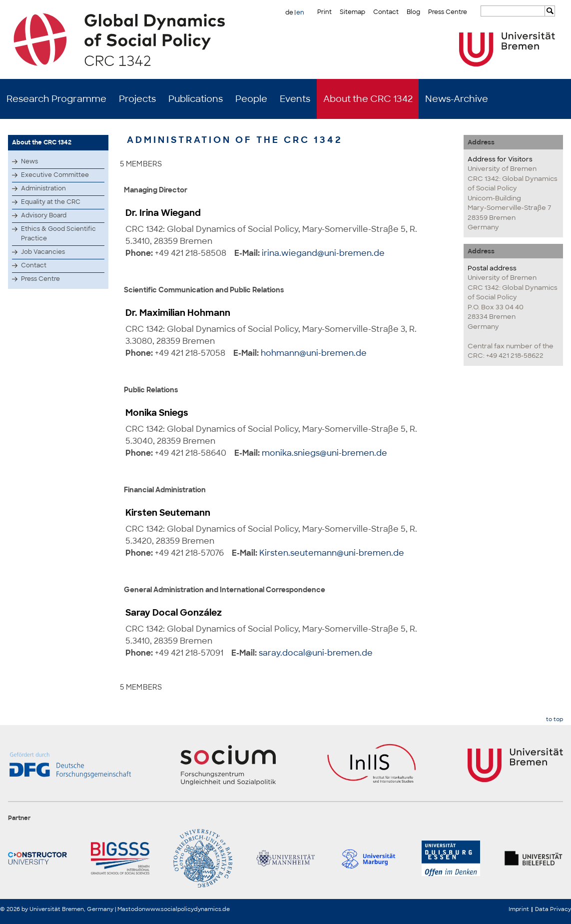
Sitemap (352, 12)
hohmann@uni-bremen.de (314, 353)
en (300, 12)
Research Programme (56, 99)
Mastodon (131, 909)
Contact (386, 12)
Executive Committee (55, 175)
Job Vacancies (43, 252)
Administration (43, 188)
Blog (413, 12)
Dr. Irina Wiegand (163, 213)
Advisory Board (44, 215)
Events (295, 99)
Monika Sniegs (157, 413)
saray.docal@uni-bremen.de (316, 653)
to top (555, 719)
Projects (137, 99)
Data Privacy (553, 909)
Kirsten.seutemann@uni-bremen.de (332, 553)
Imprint (519, 909)
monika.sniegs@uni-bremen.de (324, 453)
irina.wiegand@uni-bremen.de (323, 253)
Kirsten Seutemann (168, 513)
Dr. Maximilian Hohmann (178, 313)
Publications (196, 99)
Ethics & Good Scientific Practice (58, 234)
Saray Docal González (174, 613)
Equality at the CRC (51, 202)
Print (324, 12)
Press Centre (448, 12)
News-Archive (457, 99)
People (251, 99)
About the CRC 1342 (368, 99)
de (289, 12)
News (29, 161)
